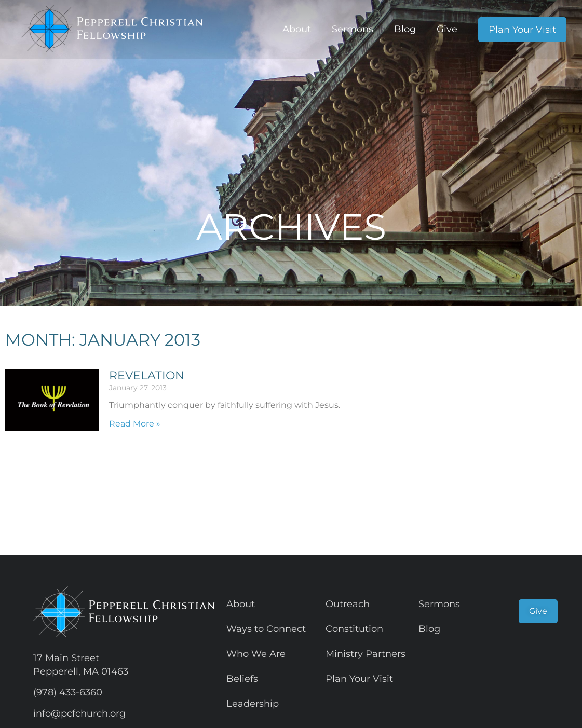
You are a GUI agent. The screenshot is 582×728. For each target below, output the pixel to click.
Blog (405, 29)
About (297, 29)
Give (447, 29)
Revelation (147, 375)
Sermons (353, 29)
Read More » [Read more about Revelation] (135, 424)
